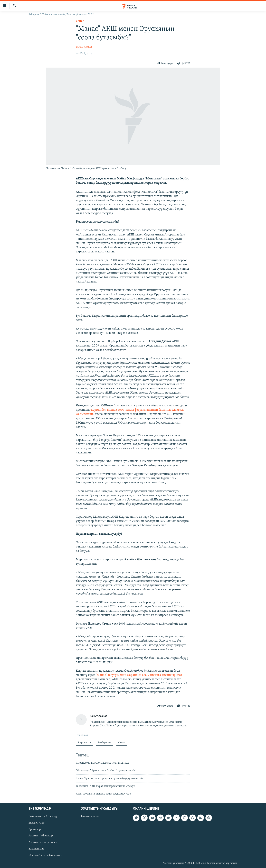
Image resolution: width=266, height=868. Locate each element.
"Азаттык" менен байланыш (45, 855)
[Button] (165, 63)
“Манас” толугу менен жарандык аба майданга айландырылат (139, 675)
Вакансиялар (36, 849)
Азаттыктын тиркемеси (43, 842)
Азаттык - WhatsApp (41, 836)
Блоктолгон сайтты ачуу (43, 817)
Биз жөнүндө (36, 823)
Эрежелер (35, 829)
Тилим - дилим (90, 817)
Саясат (81, 21)
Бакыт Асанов (84, 47)
